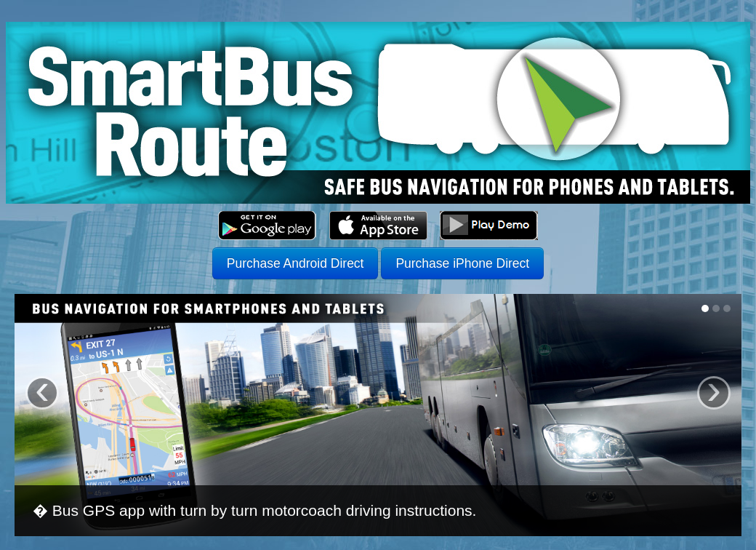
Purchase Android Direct (295, 263)
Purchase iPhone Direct (462, 263)
